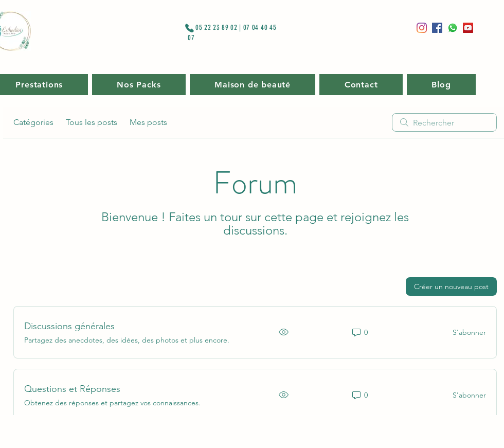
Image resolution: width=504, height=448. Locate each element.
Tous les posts (92, 122)
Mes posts (148, 122)
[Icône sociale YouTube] (468, 28)
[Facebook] (437, 28)
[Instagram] (422, 28)
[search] (444, 122)
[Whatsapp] (453, 28)
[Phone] (189, 28)
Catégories (33, 122)
